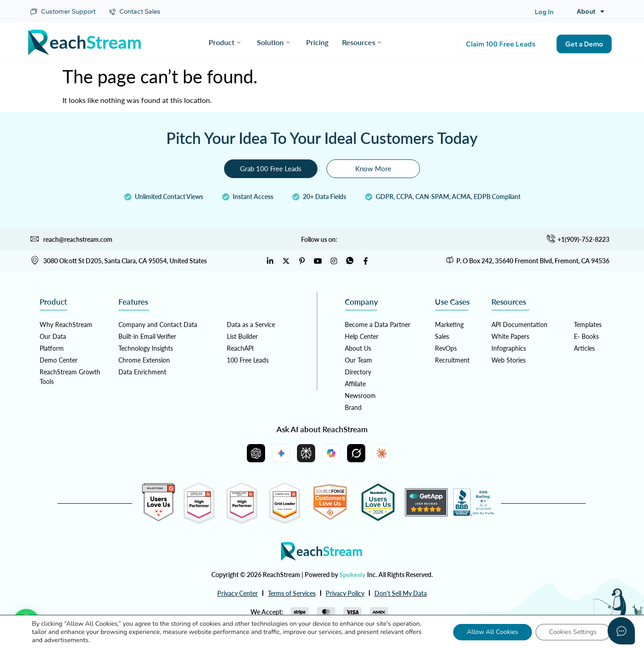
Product (225, 42)
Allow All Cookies (493, 632)
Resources (362, 42)
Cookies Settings (573, 632)
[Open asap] (621, 631)
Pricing (317, 42)
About (590, 11)
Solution (273, 42)
